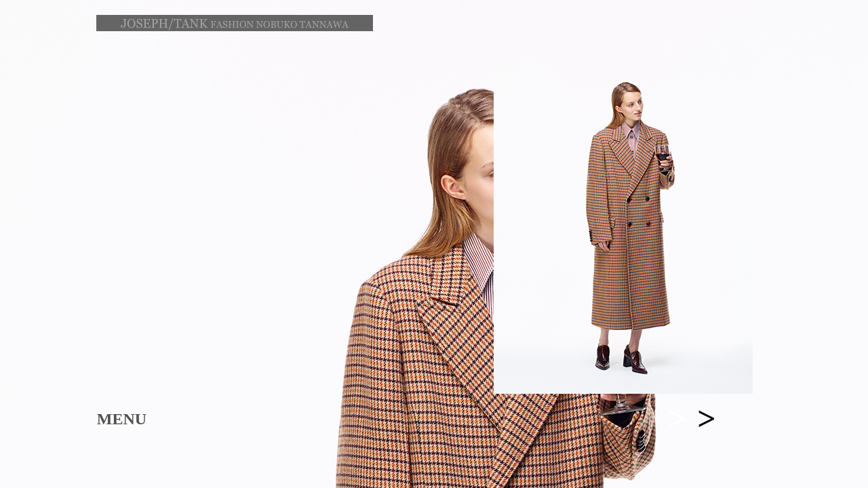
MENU (122, 419)
